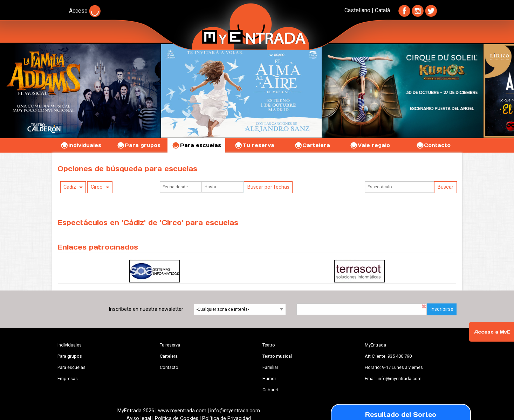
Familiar (270, 367)
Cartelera (312, 145)
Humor (269, 379)
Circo (97, 187)
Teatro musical (277, 356)
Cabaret (270, 390)
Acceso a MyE (492, 332)
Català (382, 10)
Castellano (357, 10)
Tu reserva (254, 145)
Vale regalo (370, 145)
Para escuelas (197, 145)
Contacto (433, 145)
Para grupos (139, 145)
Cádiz (70, 187)
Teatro (269, 345)
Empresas (68, 379)
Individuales (81, 145)
